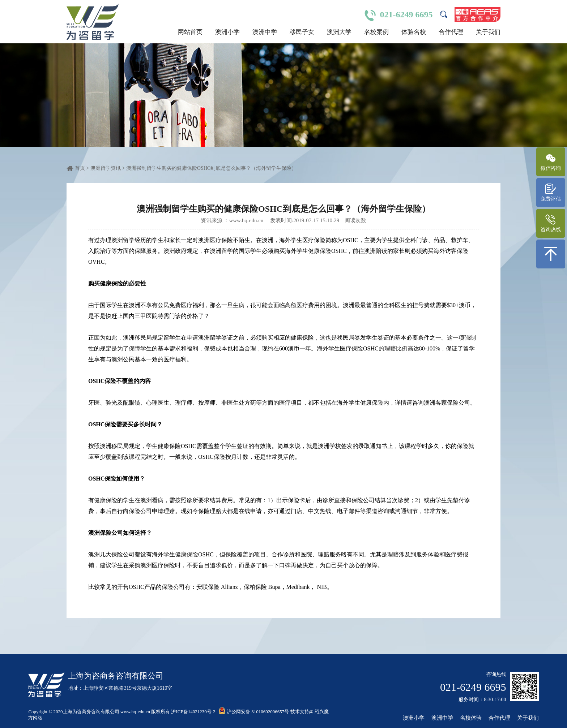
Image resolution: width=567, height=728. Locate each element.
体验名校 (414, 32)
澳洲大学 (339, 32)
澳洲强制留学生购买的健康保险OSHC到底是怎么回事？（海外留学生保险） (211, 168)
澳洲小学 (227, 32)
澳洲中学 (265, 32)
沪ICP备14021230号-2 (193, 712)
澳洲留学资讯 (106, 168)
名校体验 (471, 718)
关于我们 (488, 32)
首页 (80, 168)
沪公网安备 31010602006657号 (254, 712)
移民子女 (302, 32)
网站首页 (190, 32)
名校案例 (376, 32)
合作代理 (451, 32)
